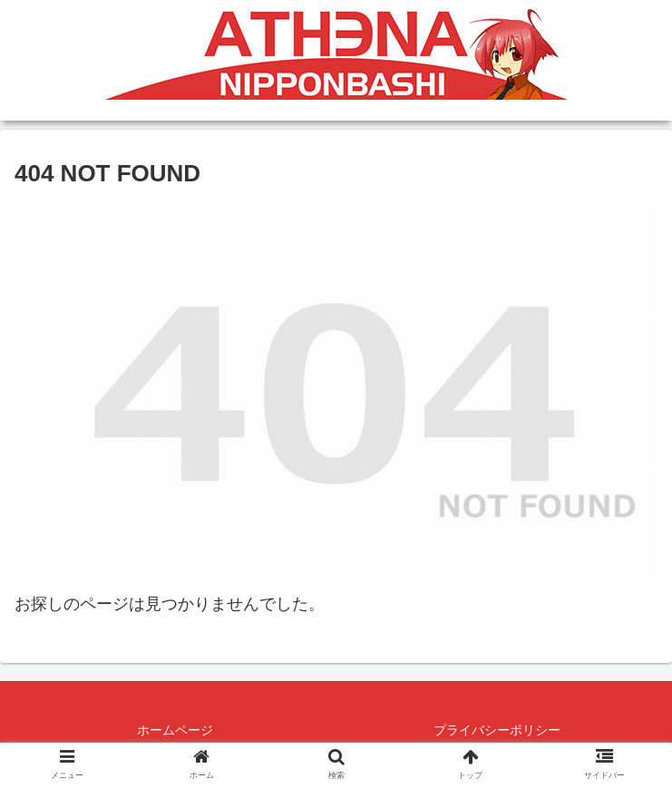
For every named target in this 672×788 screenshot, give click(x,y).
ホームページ (175, 730)
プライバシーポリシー (497, 730)
